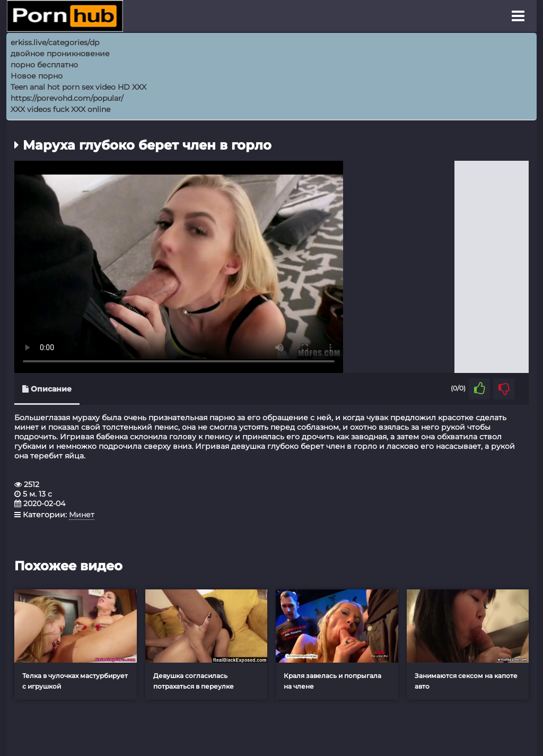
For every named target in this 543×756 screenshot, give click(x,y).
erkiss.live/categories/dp (55, 42)
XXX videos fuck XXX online (60, 109)
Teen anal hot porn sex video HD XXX (78, 87)
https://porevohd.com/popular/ (67, 98)
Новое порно (37, 76)
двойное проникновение (60, 54)
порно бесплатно (44, 65)
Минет (82, 515)
